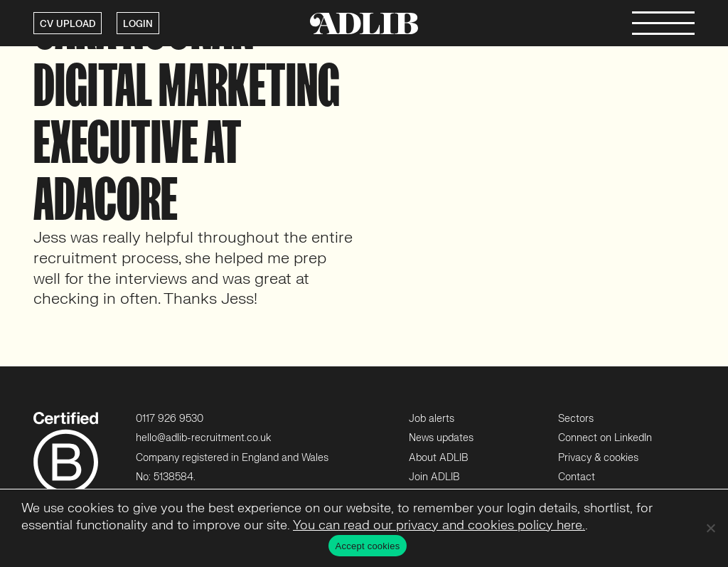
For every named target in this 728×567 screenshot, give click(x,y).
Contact (577, 477)
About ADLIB (438, 458)
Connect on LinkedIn (605, 438)
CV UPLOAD (68, 24)
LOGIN (138, 24)
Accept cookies (368, 546)
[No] (710, 528)
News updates (441, 438)
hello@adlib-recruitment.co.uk (203, 438)
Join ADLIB (434, 477)
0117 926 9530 (170, 419)
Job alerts (432, 419)
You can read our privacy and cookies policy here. (439, 525)
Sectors (576, 419)
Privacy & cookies (598, 458)
